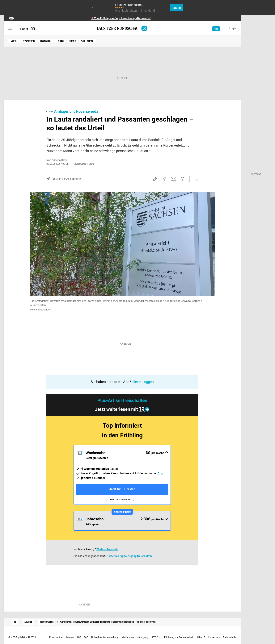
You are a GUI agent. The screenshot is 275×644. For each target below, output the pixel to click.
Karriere (70, 637)
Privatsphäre (56, 637)
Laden (177, 8)
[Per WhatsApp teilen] (182, 179)
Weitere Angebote (107, 549)
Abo (216, 29)
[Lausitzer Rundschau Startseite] (122, 28)
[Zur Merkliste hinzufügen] (195, 179)
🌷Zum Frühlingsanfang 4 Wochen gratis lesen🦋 (121, 18)
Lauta (14, 41)
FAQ (86, 637)
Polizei (60, 41)
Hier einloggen (143, 382)
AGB (79, 637)
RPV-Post (156, 637)
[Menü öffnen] (10, 29)
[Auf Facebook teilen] (164, 179)
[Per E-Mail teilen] (173, 179)
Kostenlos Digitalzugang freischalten (129, 556)
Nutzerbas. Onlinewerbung (105, 637)
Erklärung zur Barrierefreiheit (179, 637)
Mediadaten (128, 637)
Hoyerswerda (28, 41)
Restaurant (46, 41)
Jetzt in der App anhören (67, 179)
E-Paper (26, 29)
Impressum (214, 637)
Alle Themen (87, 41)
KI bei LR (201, 637)
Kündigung (143, 637)
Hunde (72, 41)
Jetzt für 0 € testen (122, 489)
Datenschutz (230, 637)
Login (233, 28)
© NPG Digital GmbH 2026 (22, 637)
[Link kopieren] (155, 179)
